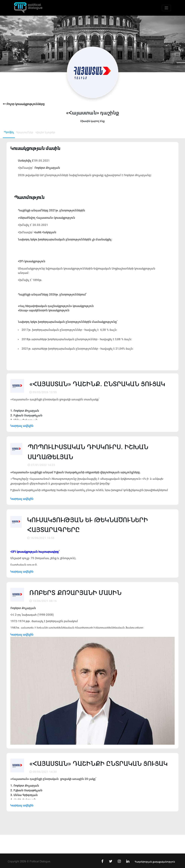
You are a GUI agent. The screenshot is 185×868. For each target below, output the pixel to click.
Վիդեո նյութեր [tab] (45, 132)
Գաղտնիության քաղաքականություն (155, 862)
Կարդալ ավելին (22, 426)
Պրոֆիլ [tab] (9, 132)
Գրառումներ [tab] (25, 132)
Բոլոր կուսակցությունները (24, 104)
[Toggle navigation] (166, 8)
